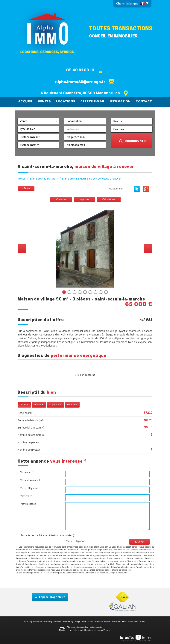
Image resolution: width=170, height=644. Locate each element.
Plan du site (88, 621)
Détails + (39, 404)
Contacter (61, 199)
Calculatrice (109, 199)
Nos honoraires (119, 621)
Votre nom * (27, 472)
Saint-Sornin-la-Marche (43, 178)
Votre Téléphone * (30, 488)
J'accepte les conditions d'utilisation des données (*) (48, 535)
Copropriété (55, 404)
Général (24, 404)
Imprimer (84, 199)
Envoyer (139, 541)
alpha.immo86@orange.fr (80, 82)
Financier (72, 404)
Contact (142, 101)
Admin (143, 621)
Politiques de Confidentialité (66, 572)
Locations (66, 101)
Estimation (120, 101)
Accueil (27, 101)
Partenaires (133, 621)
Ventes (46, 101)
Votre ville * (26, 496)
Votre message (28, 503)
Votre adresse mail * (31, 480)
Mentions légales (103, 621)
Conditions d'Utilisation (95, 572)
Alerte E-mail (93, 101)
